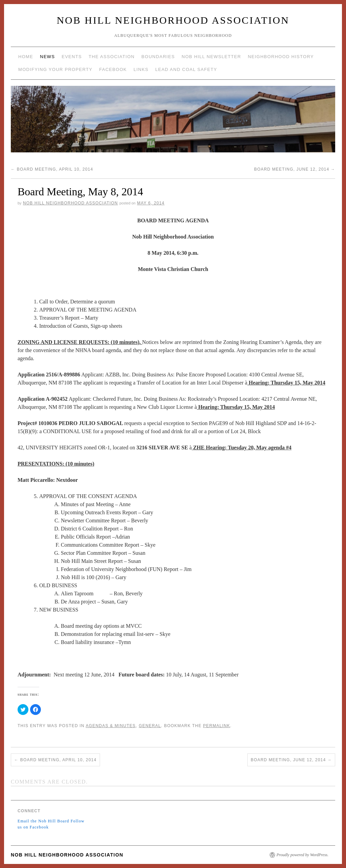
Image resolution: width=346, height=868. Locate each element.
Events (72, 57)
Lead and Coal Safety (186, 69)
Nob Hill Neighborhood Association (173, 20)
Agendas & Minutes (111, 726)
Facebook (113, 69)
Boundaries (158, 57)
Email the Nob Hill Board (43, 821)
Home (26, 57)
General (150, 726)
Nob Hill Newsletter (211, 57)
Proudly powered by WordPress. (302, 855)
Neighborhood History (281, 57)
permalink (217, 726)
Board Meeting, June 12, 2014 (295, 169)
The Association (112, 57)
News (47, 57)
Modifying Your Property (55, 69)
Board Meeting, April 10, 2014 (52, 169)
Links (141, 69)
